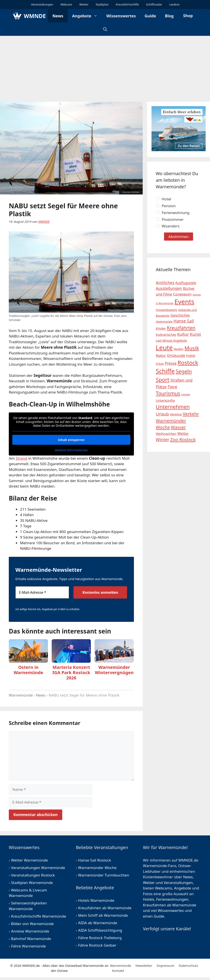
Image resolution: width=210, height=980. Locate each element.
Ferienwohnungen (172, 899)
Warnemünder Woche (97, 868)
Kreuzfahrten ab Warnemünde (105, 908)
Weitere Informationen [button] (71, 450)
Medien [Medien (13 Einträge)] (179, 349)
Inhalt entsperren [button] (71, 440)
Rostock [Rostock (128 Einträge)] (188, 363)
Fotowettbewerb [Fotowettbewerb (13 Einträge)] (167, 310)
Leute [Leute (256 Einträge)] (164, 348)
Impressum (165, 965)
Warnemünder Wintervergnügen (114, 670)
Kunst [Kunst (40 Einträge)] (195, 334)
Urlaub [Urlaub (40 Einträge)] (163, 414)
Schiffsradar (154, 4)
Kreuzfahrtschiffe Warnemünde (38, 916)
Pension (166, 206)
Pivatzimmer (170, 220)
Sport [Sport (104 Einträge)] (163, 380)
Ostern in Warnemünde (28, 670)
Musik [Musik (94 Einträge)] (192, 348)
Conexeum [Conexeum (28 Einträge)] (182, 294)
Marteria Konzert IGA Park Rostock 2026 (71, 672)
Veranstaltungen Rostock (33, 875)
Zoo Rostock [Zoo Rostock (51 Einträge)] (183, 439)
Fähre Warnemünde (28, 946)
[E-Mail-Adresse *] (42, 592)
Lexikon (174, 4)
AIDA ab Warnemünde (98, 923)
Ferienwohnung (173, 213)
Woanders (168, 226)
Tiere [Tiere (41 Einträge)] (172, 387)
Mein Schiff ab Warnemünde (103, 915)
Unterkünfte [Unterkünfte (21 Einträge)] (165, 400)
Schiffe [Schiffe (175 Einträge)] (165, 371)
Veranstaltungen (42, 4)
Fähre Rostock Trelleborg (100, 938)
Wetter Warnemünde (29, 860)
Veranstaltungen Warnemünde (38, 868)
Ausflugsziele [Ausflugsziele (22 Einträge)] (186, 283)
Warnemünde (21, 695)
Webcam (66, 4)
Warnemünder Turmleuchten (104, 875)
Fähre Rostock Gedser (97, 945)
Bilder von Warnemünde (32, 924)
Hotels (149, 899)
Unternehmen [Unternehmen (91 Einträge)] (173, 407)
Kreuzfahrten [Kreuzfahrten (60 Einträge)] (181, 328)
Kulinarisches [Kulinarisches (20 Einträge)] (166, 334)
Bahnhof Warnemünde (31, 939)
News (58, 16)
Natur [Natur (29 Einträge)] (161, 355)
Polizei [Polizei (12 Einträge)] (160, 364)
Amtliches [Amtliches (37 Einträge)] (165, 282)
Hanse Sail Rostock (95, 860)
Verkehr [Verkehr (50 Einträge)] (191, 414)
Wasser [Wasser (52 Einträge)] (178, 427)
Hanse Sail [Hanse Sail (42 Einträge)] (184, 321)
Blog (169, 16)
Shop (188, 16)
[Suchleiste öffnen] (105, 29)
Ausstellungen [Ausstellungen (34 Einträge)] (169, 288)
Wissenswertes (121, 16)
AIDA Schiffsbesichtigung (100, 930)
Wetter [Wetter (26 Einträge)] (183, 434)
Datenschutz (188, 965)
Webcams (163, 888)
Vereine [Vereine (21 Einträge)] (176, 414)
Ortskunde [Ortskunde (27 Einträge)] (176, 355)
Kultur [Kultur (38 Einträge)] (183, 334)
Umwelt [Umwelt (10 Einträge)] (186, 394)
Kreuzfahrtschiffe (127, 4)
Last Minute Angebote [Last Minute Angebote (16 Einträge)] (172, 340)
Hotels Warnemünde (96, 900)
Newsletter (144, 965)
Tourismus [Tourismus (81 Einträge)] (168, 393)
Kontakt (118, 971)
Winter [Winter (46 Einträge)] (163, 440)
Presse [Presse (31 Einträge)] (171, 363)
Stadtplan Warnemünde (32, 883)
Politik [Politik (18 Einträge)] (191, 356)
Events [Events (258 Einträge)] (184, 302)
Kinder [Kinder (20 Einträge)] (161, 328)
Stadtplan (102, 4)
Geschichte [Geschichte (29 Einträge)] (180, 315)
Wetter (84, 4)
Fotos (148, 894)
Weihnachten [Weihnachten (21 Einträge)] (166, 434)
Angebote (87, 16)
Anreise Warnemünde (30, 931)
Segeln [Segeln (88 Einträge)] (184, 371)
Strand (21, 458)
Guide (150, 16)
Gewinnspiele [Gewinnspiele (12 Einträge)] (164, 322)
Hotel (164, 199)
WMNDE (35, 16)
